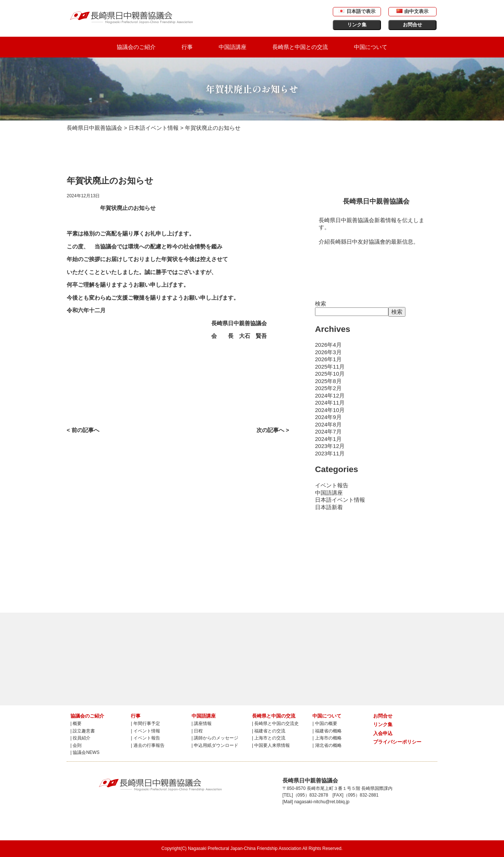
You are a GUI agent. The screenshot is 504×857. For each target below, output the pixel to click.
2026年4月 (328, 345)
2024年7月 (328, 431)
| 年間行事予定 (145, 723)
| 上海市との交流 (269, 738)
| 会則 (76, 745)
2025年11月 (330, 367)
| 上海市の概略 (327, 738)
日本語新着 (329, 507)
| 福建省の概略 (327, 731)
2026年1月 (328, 359)
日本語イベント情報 (340, 500)
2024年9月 (328, 417)
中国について (371, 47)
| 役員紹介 (80, 738)
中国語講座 (233, 47)
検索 (321, 304)
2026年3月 (328, 352)
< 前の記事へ (83, 430)
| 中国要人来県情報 (271, 745)
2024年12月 (330, 395)
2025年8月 (328, 381)
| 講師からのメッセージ (215, 738)
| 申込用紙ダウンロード (215, 745)
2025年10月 (330, 374)
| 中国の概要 (325, 723)
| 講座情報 (202, 723)
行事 (187, 47)
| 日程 (197, 731)
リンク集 (357, 25)
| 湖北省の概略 (327, 745)
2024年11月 (330, 403)
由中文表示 (412, 11)
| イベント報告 (145, 738)
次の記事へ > (273, 430)
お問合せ (412, 25)
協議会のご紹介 (136, 47)
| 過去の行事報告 (147, 745)
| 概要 (76, 723)
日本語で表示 (357, 11)
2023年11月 (330, 453)
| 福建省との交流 (269, 731)
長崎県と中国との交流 (300, 47)
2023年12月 (330, 446)
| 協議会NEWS (85, 752)
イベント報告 (332, 485)
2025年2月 (328, 388)
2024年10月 (330, 410)
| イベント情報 (145, 731)
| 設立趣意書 (83, 731)
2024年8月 (328, 424)
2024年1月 (328, 439)
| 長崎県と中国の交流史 (275, 723)
